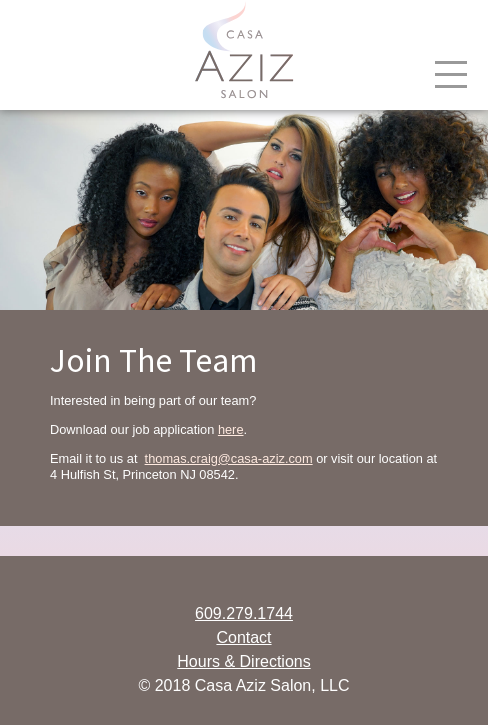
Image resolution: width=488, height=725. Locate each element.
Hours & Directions (243, 661)
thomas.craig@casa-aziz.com (229, 458)
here (231, 429)
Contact (243, 637)
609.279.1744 (244, 613)
